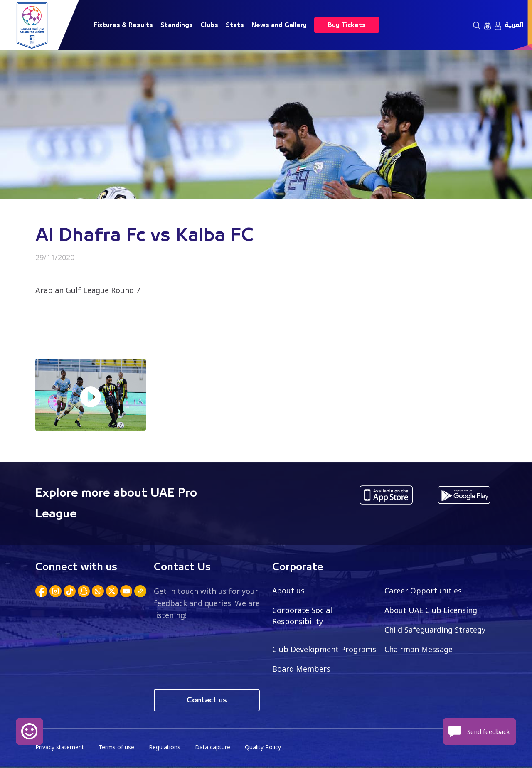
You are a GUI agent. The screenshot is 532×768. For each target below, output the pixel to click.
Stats (235, 25)
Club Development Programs (324, 649)
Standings (177, 25)
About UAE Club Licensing (431, 610)
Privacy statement (60, 747)
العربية (514, 25)
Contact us (207, 700)
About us (289, 591)
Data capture (215, 747)
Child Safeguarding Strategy (435, 630)
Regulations (166, 747)
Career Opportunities (423, 591)
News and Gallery (279, 25)
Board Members (301, 669)
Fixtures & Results (123, 25)
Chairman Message (419, 649)
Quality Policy (266, 747)
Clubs (209, 25)
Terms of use (118, 747)
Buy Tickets (347, 25)
